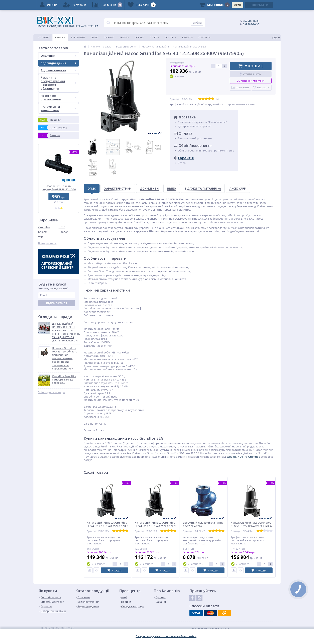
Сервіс (94, 37)
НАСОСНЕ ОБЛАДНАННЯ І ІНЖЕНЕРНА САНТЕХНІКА (68, 22)
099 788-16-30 (251, 24)
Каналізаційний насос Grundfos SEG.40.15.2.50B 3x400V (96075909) (155, 524)
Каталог (60, 37)
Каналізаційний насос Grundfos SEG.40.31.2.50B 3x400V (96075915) (107, 524)
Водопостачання (58, 70)
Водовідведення (58, 63)
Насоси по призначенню (58, 97)
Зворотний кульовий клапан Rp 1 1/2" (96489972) (203, 524)
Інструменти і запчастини (58, 108)
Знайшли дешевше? (251, 81)
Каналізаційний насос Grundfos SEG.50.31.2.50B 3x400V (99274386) (252, 524)
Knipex (42, 232)
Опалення (58, 56)
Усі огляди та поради (51, 392)
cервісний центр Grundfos (243, 457)
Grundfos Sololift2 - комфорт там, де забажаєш (64, 380)
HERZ (62, 227)
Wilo (41, 237)
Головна (44, 37)
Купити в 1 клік (251, 74)
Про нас (109, 37)
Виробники (78, 37)
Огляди (139, 37)
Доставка (171, 37)
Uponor (63, 232)
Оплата (154, 37)
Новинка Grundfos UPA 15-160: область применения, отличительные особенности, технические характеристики (65, 358)
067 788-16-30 (251, 21)
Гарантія (187, 37)
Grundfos (44, 227)
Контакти (204, 37)
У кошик (251, 66)
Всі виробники (47, 243)
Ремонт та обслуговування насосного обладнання (58, 83)
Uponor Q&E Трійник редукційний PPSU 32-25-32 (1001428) (59, 188)
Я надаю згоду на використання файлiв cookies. (166, 636)
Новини (124, 37)
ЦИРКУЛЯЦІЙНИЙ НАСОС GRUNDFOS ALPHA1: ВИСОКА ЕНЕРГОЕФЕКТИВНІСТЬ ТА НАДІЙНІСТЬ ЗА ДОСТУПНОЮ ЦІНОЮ (66, 332)
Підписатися (57, 303)
